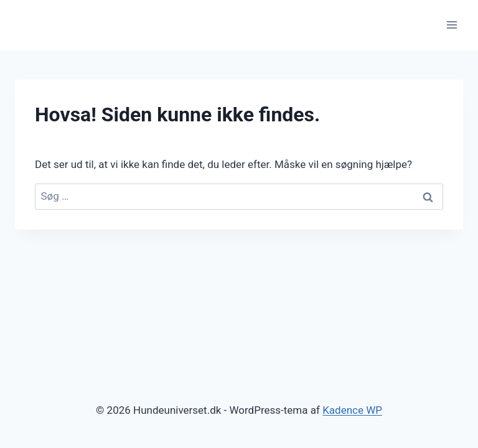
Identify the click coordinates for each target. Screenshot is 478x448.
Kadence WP (352, 410)
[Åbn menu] (452, 25)
